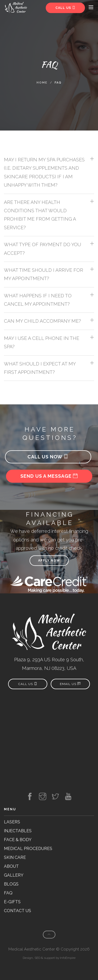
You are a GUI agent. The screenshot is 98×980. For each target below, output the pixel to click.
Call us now (48, 457)
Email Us (70, 684)
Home (42, 83)
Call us (65, 8)
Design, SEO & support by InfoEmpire (49, 958)
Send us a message (49, 476)
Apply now (49, 560)
